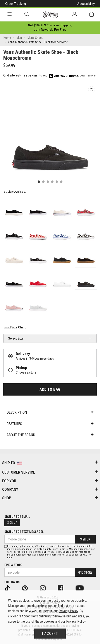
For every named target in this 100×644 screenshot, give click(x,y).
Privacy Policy (54, 552)
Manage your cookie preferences (31, 606)
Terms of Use (34, 552)
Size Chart (15, 327)
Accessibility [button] (86, 4)
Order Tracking (16, 4)
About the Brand (50, 435)
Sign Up (12, 523)
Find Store (85, 573)
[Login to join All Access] (50, 25)
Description (50, 412)
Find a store (13, 565)
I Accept (50, 634)
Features (50, 424)
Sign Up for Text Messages (24, 532)
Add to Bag (50, 389)
